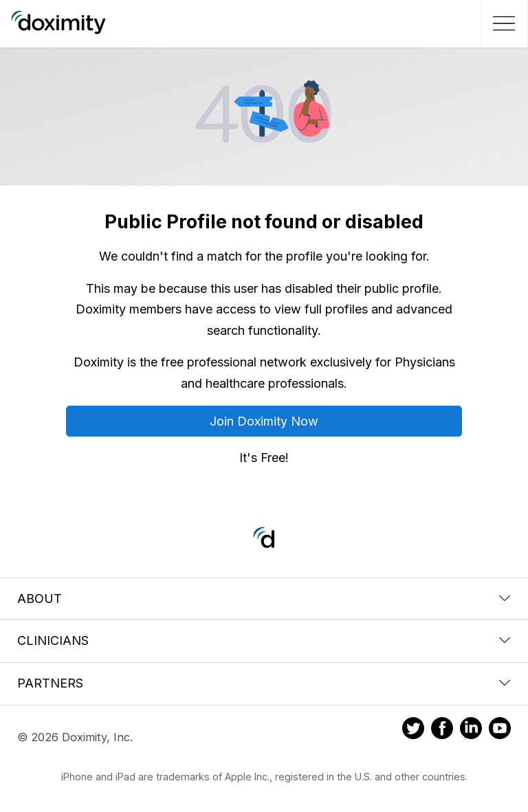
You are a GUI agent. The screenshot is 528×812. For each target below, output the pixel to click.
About (264, 599)
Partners (264, 683)
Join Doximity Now (264, 421)
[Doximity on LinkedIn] (471, 730)
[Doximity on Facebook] (442, 730)
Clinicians (264, 640)
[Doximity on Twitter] (413, 730)
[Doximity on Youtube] (500, 730)
